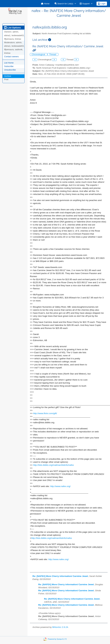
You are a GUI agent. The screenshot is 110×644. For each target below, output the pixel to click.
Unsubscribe (10, 70)
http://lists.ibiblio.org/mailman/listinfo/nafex (53, 465)
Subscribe (9, 66)
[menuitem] (45, 4)
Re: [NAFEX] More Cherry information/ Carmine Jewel (60, 576)
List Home (9, 63)
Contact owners (11, 57)
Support (85, 4)
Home (45, 4)
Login (102, 4)
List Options (12, 28)
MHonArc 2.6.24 (60, 627)
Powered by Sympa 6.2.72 (57, 639)
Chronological (39, 54)
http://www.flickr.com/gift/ (45, 413)
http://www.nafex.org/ (60, 486)
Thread (53, 54)
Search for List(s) (64, 4)
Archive (8, 76)
